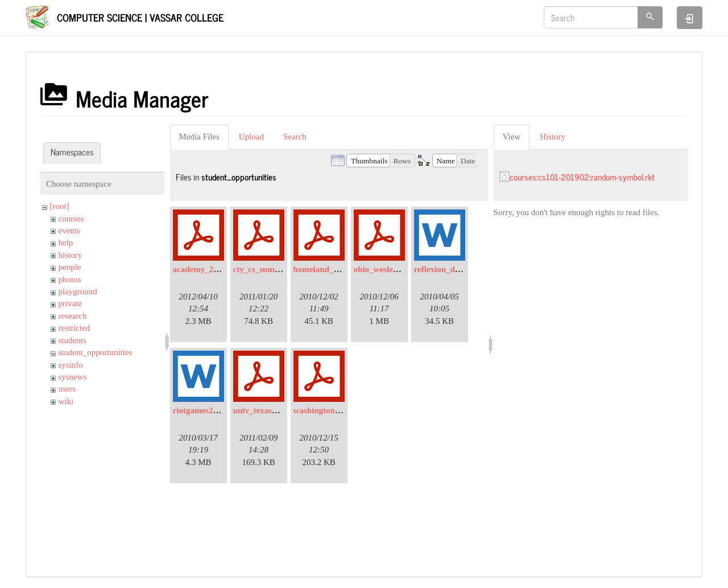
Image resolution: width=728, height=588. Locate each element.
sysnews (73, 377)
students (73, 340)
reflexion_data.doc (448, 269)
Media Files (199, 137)
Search (295, 137)
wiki (66, 401)
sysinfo (71, 365)
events (69, 231)
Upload (251, 137)
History (553, 137)
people (70, 267)
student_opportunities (96, 352)
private (71, 303)
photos (70, 279)
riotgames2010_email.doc (219, 410)
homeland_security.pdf (335, 269)
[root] (60, 206)
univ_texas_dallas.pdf (273, 410)
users (67, 389)
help (66, 242)
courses (71, 219)
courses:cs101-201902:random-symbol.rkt (582, 177)
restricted (75, 328)
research (73, 316)
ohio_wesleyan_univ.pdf (397, 269)
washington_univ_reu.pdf (340, 410)
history (71, 255)
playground (78, 291)
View (512, 137)
